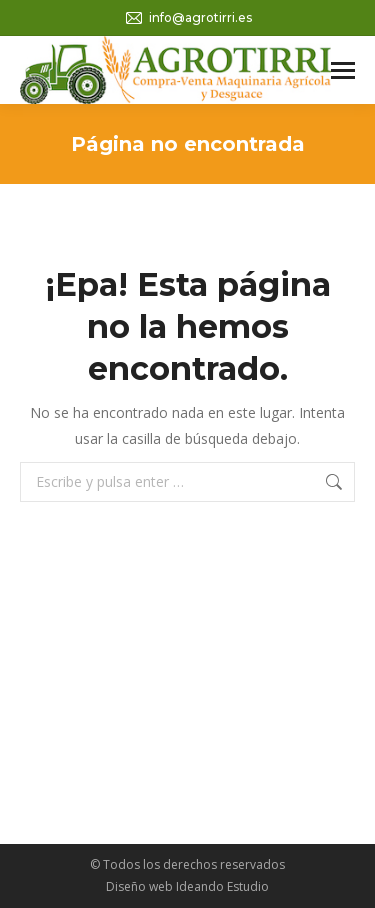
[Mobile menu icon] (343, 70)
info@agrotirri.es (188, 18)
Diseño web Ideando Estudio (187, 886)
